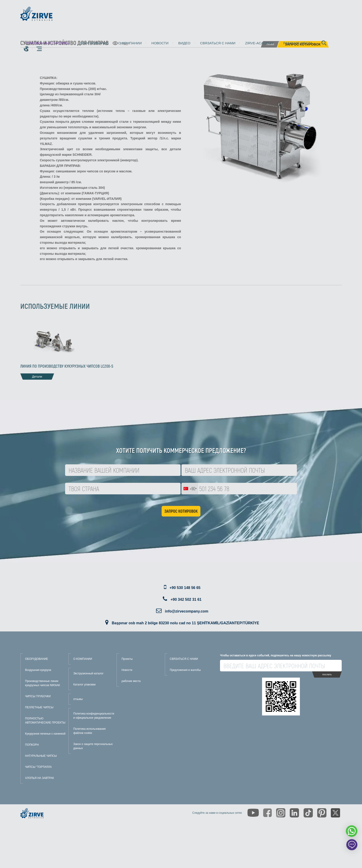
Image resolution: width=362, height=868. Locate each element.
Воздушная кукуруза (38, 670)
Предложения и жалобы (185, 670)
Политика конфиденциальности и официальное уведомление (94, 716)
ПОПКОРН (32, 745)
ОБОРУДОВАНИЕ (37, 659)
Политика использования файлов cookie (89, 731)
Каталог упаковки (84, 685)
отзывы (78, 699)
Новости (160, 43)
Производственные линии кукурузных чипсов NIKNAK (43, 683)
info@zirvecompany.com (187, 611)
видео (184, 43)
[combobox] (190, 489)
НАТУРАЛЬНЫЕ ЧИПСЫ (41, 756)
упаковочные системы (47, 43)
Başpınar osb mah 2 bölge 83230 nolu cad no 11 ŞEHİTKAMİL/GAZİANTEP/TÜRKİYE (185, 623)
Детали (37, 377)
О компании (130, 43)
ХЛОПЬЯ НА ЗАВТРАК (40, 778)
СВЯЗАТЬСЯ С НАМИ (184, 659)
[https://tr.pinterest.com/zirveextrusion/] (322, 813)
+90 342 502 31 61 (186, 599)
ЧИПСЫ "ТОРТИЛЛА (38, 767)
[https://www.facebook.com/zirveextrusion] (267, 813)
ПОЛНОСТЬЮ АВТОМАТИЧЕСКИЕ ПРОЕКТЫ (45, 721)
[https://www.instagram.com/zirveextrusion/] (281, 813)
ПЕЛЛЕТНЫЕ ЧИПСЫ (39, 707)
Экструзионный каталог (88, 673)
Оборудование (94, 43)
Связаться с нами (218, 43)
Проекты (127, 659)
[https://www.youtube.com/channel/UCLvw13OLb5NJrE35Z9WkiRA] (253, 813)
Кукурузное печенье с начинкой (45, 734)
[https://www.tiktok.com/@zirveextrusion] (308, 813)
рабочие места (298, 43)
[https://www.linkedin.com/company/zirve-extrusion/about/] (294, 813)
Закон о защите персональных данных (93, 746)
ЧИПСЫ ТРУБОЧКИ (38, 696)
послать (327, 674)
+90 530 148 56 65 (185, 588)
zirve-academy (259, 43)
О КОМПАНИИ (83, 659)
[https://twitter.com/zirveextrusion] (335, 813)
